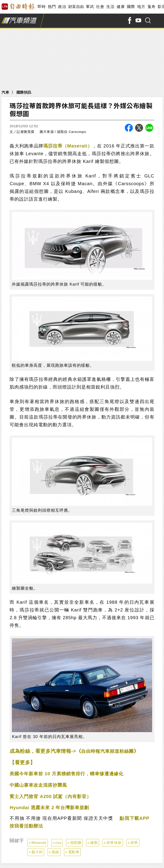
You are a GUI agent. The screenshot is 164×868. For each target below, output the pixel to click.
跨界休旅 (114, 843)
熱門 (52, 7)
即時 (42, 7)
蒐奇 (151, 7)
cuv (58, 843)
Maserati (39, 843)
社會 (100, 7)
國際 (131, 7)
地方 (141, 7)
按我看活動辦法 (26, 826)
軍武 (90, 7)
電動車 (74, 852)
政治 (62, 7)
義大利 (37, 852)
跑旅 (55, 852)
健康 (121, 7)
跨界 (134, 843)
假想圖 (76, 843)
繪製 (94, 843)
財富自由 (76, 7)
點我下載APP (135, 818)
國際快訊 (24, 92)
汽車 (5, 92)
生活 (110, 7)
